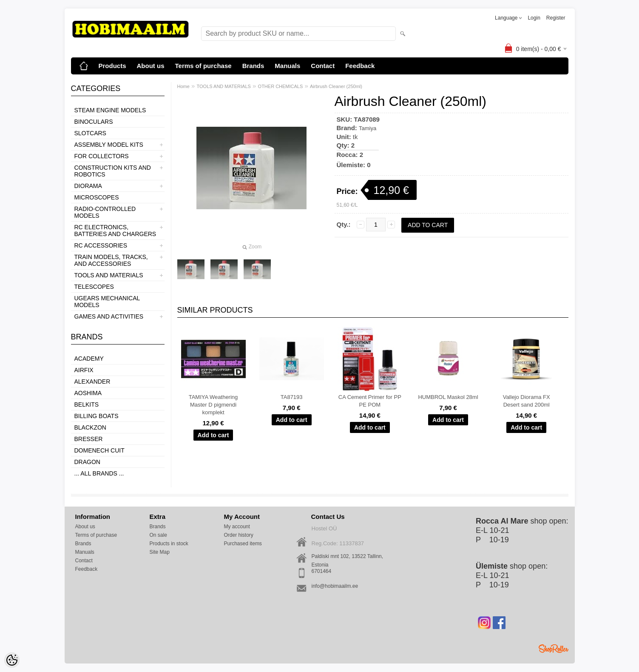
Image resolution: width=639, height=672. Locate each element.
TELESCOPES (94, 287)
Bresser (89, 439)
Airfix (84, 370)
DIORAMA (88, 186)
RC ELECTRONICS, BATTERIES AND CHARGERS (115, 231)
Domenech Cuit (99, 450)
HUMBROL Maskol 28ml (448, 397)
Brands (253, 66)
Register (556, 18)
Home (183, 86)
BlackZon (90, 427)
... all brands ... (99, 473)
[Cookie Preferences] (12, 660)
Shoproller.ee (554, 649)
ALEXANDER (92, 382)
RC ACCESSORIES (101, 245)
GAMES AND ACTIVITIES (109, 316)
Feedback (360, 66)
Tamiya (368, 128)
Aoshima (88, 393)
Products (112, 66)
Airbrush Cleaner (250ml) (336, 86)
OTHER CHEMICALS (281, 86)
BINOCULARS (94, 122)
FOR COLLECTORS (102, 156)
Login (534, 18)
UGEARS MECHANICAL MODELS (107, 302)
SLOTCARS (90, 133)
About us (151, 66)
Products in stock (169, 544)
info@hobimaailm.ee (335, 586)
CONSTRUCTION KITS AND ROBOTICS (113, 171)
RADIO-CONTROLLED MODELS (105, 212)
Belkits (87, 404)
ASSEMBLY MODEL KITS (109, 145)
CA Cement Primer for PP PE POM (370, 401)
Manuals (287, 66)
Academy (89, 359)
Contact (323, 66)
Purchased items (243, 544)
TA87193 (292, 397)
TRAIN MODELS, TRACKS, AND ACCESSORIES (111, 260)
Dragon (87, 462)
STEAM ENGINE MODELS (110, 110)
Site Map (160, 552)
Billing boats (97, 416)
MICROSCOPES (97, 197)
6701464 (322, 571)
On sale (158, 535)
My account (237, 527)
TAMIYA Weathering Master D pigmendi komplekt (213, 405)
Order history (239, 535)
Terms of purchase (203, 66)
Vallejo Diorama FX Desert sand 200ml (527, 401)
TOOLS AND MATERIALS (109, 275)
